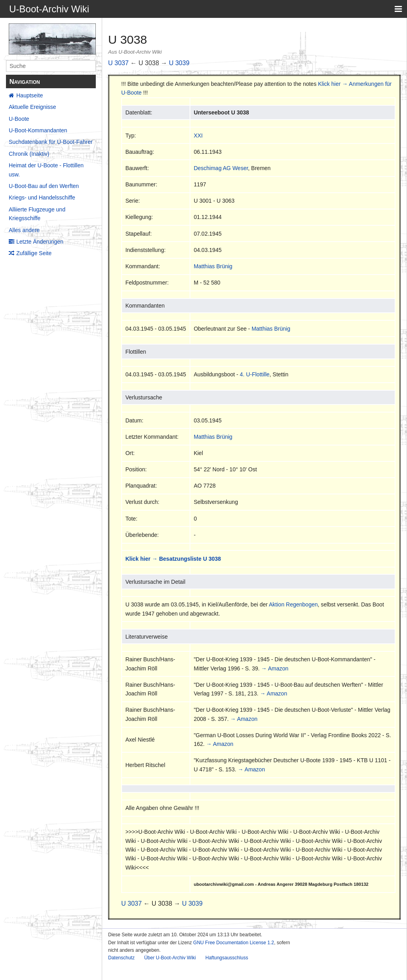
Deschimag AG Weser (221, 168)
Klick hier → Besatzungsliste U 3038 (173, 559)
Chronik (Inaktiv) (29, 154)
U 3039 (179, 63)
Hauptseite (30, 95)
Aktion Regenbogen (294, 604)
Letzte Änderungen (40, 242)
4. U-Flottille (255, 374)
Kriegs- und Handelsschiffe (42, 198)
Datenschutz (121, 958)
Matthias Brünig (213, 266)
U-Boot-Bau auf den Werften (44, 186)
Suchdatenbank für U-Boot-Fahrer (51, 142)
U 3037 (118, 63)
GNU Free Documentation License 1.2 (234, 943)
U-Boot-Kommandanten (38, 130)
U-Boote (19, 119)
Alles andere (24, 230)
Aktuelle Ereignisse (32, 107)
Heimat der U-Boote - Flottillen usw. (46, 170)
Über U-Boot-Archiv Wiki (170, 958)
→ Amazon (275, 668)
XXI (198, 136)
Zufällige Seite (34, 253)
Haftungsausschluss (227, 958)
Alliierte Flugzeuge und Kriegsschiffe (37, 214)
